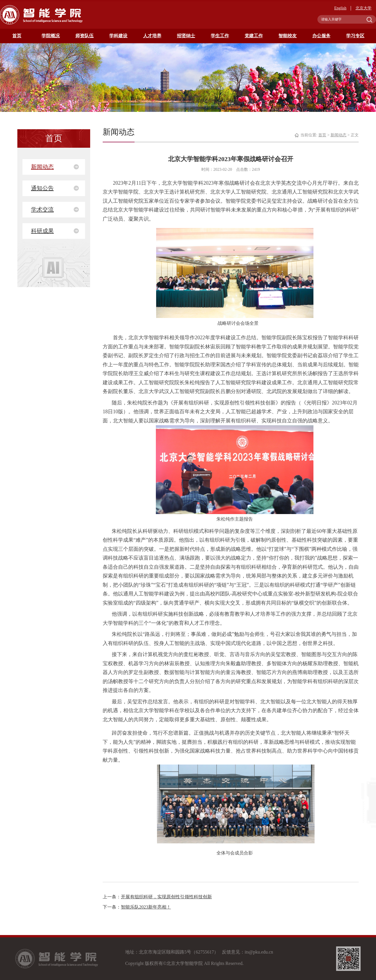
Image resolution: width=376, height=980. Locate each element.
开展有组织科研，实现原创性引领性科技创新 (166, 897)
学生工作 (220, 36)
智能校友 (288, 36)
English (340, 8)
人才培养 (152, 36)
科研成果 (42, 231)
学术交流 (42, 209)
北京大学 (363, 8)
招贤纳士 (186, 36)
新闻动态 (42, 167)
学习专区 (355, 36)
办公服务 (321, 36)
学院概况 (51, 36)
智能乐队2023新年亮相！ (146, 907)
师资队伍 (84, 36)
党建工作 (254, 36)
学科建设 (118, 36)
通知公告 (42, 188)
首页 (17, 36)
